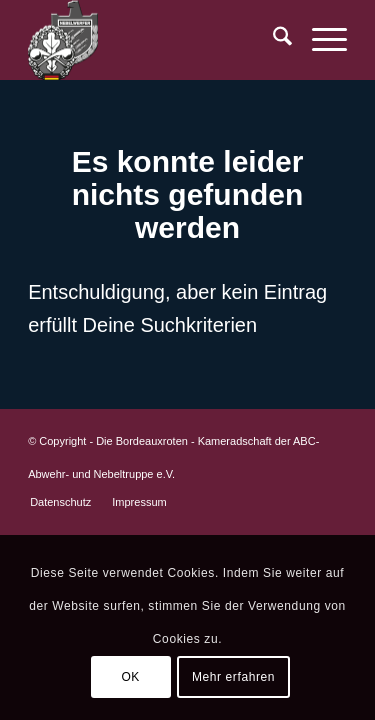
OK (130, 677)
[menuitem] (272, 40)
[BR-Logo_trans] (155, 40)
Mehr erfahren (233, 677)
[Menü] (319, 40)
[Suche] (272, 40)
